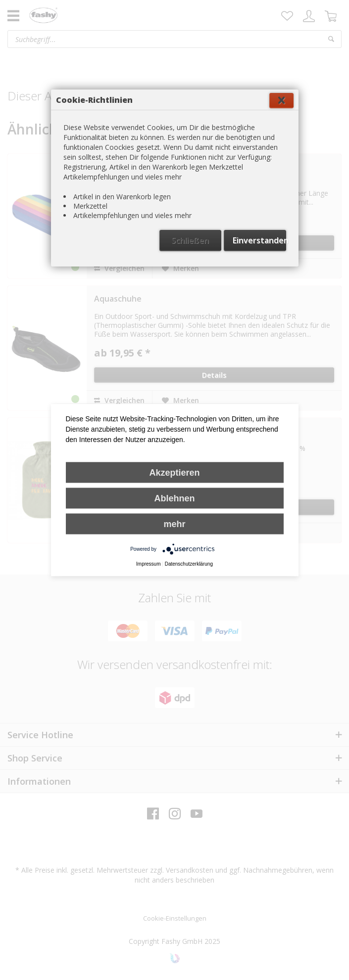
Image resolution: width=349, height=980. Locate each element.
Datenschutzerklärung (189, 564)
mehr (174, 524)
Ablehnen (174, 498)
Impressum (148, 564)
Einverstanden (259, 240)
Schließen (190, 240)
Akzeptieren (174, 473)
